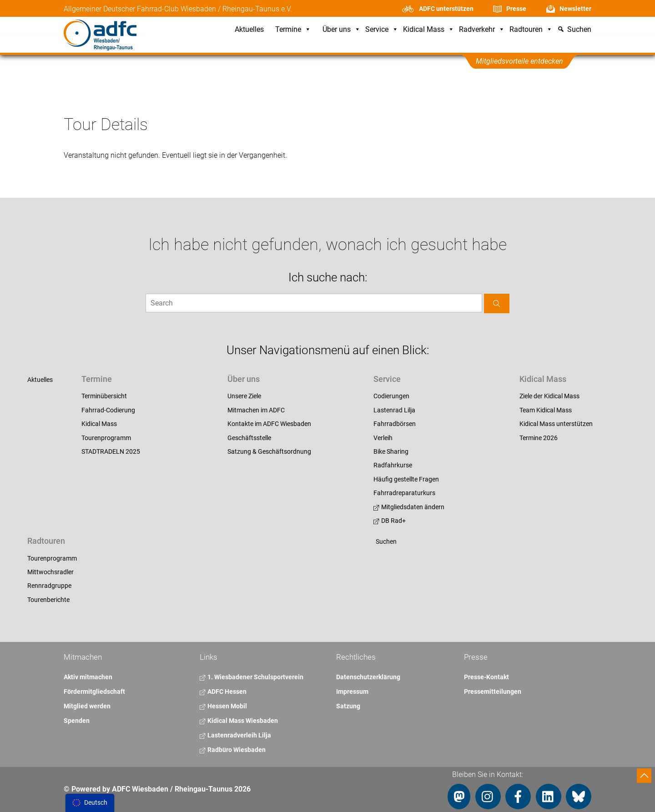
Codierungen (391, 396)
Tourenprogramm (106, 438)
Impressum (352, 692)
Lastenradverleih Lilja (235, 735)
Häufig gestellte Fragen (406, 479)
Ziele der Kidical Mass (549, 396)
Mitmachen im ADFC (256, 410)
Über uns (342, 30)
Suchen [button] (579, 30)
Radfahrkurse (393, 465)
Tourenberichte (48, 600)
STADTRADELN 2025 (111, 451)
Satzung (348, 706)
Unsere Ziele (244, 396)
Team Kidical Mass (546, 410)
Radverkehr (482, 30)
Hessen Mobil (223, 706)
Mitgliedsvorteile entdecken (519, 61)
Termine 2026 (539, 438)
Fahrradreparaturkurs (404, 493)
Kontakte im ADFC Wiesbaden (269, 424)
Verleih (383, 438)
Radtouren (531, 30)
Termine (293, 30)
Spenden (77, 721)
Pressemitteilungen (493, 692)
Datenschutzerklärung (368, 677)
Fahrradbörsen (395, 424)
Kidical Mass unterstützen (556, 424)
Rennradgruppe (49, 586)
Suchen (386, 541)
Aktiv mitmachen (88, 677)
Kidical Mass (429, 30)
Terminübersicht (104, 396)
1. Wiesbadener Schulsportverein (252, 677)
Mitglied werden (87, 706)
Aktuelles (249, 30)
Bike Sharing (391, 451)
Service (382, 30)
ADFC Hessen (223, 692)
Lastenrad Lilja (394, 410)
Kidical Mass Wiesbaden (239, 721)
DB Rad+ (390, 521)
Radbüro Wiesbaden (233, 750)
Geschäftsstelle (249, 438)
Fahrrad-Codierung (108, 410)
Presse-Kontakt (486, 677)
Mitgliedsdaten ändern (409, 507)
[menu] (90, 803)
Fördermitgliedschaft (94, 692)
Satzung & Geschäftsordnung (269, 451)
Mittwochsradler (50, 572)
